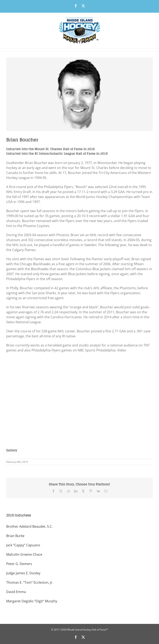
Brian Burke (15, 536)
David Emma (16, 592)
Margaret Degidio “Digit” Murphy (32, 601)
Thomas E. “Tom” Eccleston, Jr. (30, 582)
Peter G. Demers (19, 564)
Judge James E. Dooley (23, 573)
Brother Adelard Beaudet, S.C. (29, 526)
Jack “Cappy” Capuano (23, 545)
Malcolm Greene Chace (24, 554)
